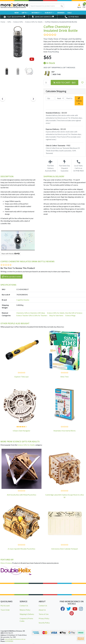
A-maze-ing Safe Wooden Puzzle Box (21, 549)
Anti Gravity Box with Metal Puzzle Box (22, 495)
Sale (70, 13)
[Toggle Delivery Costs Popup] (14, 17)
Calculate (79, 101)
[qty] (50, 98)
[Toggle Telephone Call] (72, 17)
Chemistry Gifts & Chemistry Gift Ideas (31, 313)
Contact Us (24, 606)
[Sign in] (79, 6)
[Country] (60, 98)
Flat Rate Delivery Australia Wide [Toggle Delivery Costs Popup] (50, 166)
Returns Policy (25, 610)
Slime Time (64, 377)
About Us (42, 610)
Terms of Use (44, 614)
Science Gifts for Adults (26, 445)
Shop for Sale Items (56, 315)
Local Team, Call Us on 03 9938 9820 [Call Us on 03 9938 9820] (79, 166)
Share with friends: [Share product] (11, 254)
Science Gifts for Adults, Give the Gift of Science (65, 313)
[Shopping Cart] (84, 6)
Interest (37, 13)
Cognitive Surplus (23, 300)
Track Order (5, 610)
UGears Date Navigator (21, 431)
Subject (50, 13)
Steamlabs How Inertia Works (65, 431)
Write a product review (11, 276)
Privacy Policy (44, 618)
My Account (5, 606)
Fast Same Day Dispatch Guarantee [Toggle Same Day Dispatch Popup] (64, 166)
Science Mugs (70, 315)
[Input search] (44, 6)
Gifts (25, 13)
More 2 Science (6, 563)
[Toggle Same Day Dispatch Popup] (43, 17)
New (17, 13)
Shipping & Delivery (27, 614)
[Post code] (69, 98)
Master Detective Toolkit (23, 640)
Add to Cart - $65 (64, 82)
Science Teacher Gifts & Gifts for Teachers (32, 315)
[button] (82, 82)
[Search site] (62, 6)
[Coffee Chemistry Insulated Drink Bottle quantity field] (47, 82)
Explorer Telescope (21, 377)
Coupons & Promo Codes (26, 620)
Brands (61, 13)
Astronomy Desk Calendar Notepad (64, 549)
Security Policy (44, 623)
